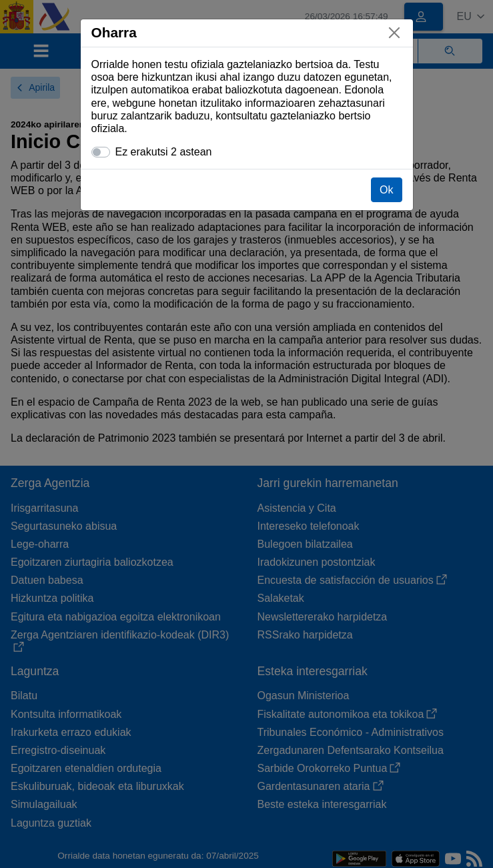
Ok (386, 190)
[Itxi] (394, 33)
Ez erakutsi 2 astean (164, 152)
